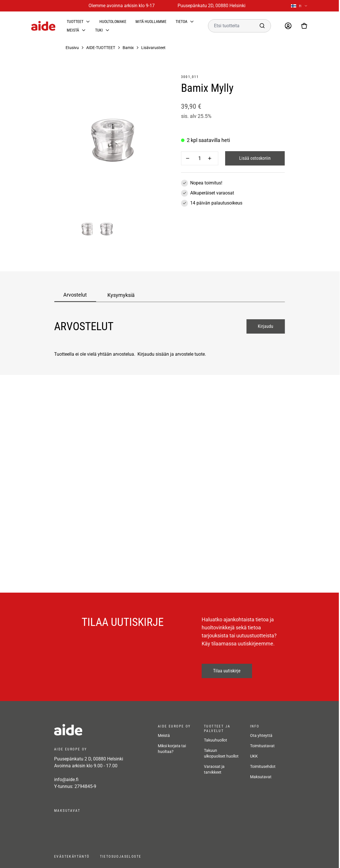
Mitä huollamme (151, 22)
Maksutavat (261, 777)
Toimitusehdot (263, 766)
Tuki (99, 30)
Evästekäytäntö (72, 857)
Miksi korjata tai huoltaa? (172, 749)
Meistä (73, 30)
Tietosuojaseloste (121, 857)
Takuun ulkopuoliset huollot (221, 753)
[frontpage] (100, 730)
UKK (254, 756)
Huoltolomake (113, 22)
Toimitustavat (262, 746)
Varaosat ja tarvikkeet (214, 769)
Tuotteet (75, 22)
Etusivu (72, 48)
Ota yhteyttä (261, 735)
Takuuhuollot (216, 740)
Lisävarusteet (153, 48)
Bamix (128, 48)
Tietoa (181, 22)
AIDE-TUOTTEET (101, 48)
